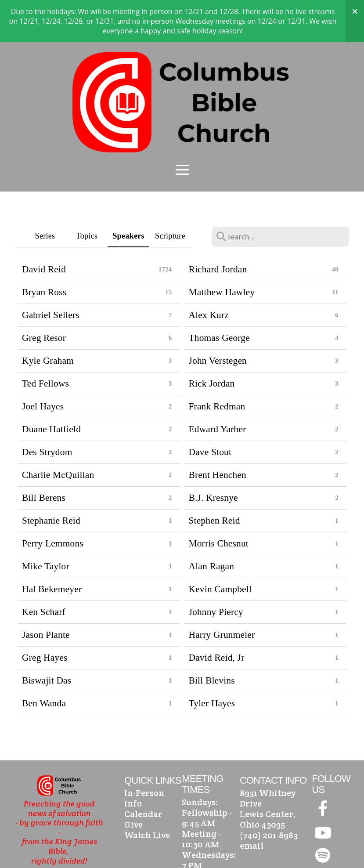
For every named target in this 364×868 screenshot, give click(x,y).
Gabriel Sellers (51, 273)
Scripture (170, 194)
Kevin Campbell (220, 547)
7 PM (192, 823)
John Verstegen (218, 318)
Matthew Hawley (222, 250)
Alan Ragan (212, 524)
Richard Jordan (218, 227)
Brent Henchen (218, 433)
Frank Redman (217, 364)
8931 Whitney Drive (268, 756)
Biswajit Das (47, 638)
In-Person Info (144, 756)
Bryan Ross (44, 250)
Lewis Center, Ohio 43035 (268, 777)
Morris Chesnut (219, 501)
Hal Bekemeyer (52, 547)
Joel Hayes (43, 364)
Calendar (143, 772)
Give (133, 782)
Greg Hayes (45, 615)
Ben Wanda (44, 661)
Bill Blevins (212, 638)
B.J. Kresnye (213, 456)
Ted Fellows (45, 341)
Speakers (128, 194)
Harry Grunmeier (222, 593)
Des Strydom (47, 410)
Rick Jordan (212, 341)
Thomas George (219, 296)
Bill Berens (44, 456)
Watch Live (147, 793)
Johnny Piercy (216, 570)
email (252, 803)
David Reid (44, 227)
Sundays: (200, 760)
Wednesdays (208, 813)
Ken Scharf (44, 570)
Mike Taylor (46, 524)
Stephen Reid (214, 478)
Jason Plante (46, 593)
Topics (87, 194)
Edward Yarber (218, 387)
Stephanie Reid (51, 478)
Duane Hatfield (51, 387)
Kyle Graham (48, 318)
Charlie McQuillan (58, 433)
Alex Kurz (209, 273)
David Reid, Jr (217, 615)
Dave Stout (210, 410)
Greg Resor (44, 296)
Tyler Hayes (212, 661)
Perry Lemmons (53, 501)
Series (45, 194)
